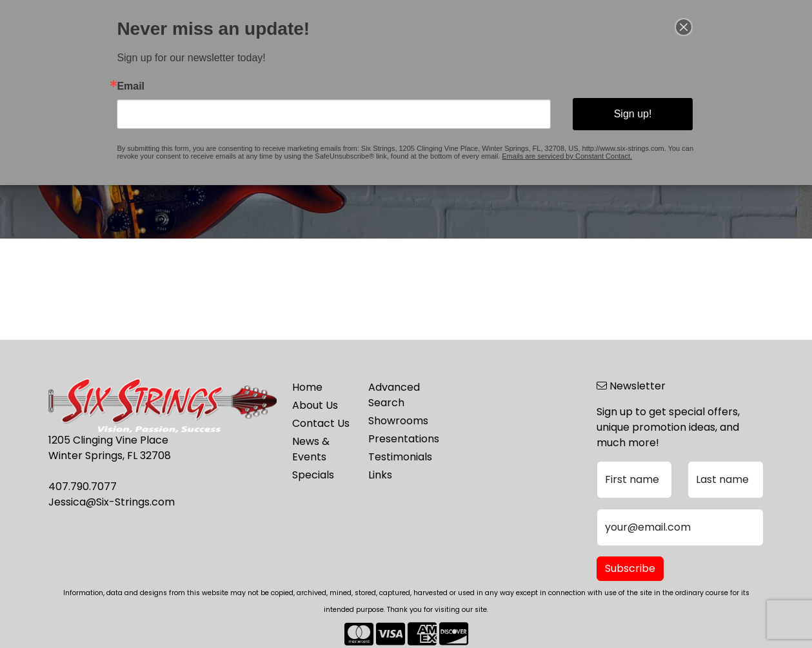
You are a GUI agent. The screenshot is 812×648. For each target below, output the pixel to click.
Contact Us (321, 423)
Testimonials (399, 457)
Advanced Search (394, 395)
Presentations (399, 439)
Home (307, 387)
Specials (313, 475)
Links (380, 475)
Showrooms (398, 421)
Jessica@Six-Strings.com (112, 502)
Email (131, 86)
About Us (315, 405)
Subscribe (630, 568)
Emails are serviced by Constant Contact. (567, 156)
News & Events (311, 449)
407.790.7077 (83, 486)
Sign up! (633, 114)
